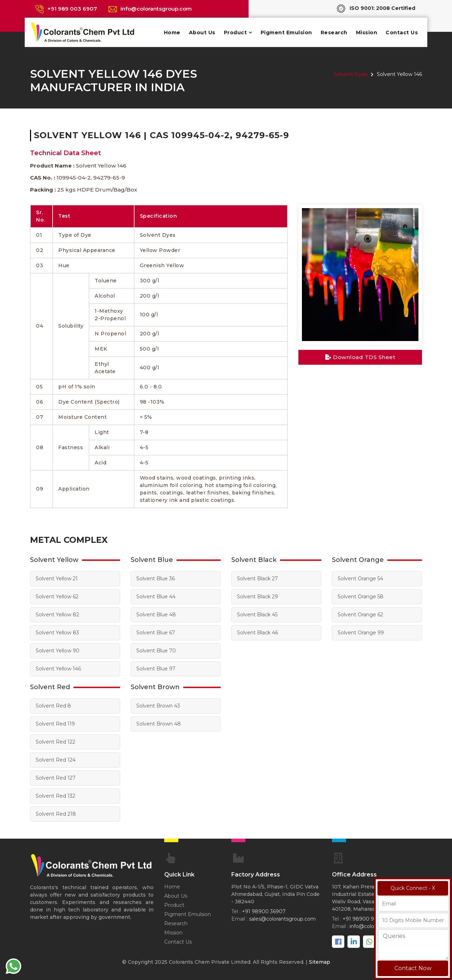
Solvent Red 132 (55, 796)
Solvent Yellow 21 (57, 579)
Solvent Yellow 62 (57, 597)
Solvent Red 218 (56, 814)
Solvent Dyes (351, 74)
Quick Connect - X (413, 888)
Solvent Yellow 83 (57, 633)
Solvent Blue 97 (156, 669)
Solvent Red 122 (55, 742)
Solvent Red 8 (53, 706)
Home (172, 33)
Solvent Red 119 (55, 724)
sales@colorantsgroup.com (282, 919)
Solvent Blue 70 (156, 651)
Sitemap (320, 962)
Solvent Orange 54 (360, 579)
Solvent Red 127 (56, 778)
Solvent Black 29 (257, 597)
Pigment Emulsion (286, 33)
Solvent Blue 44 (156, 597)
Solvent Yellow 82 (57, 615)
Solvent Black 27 (257, 579)
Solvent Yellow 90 (58, 651)
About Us (202, 33)
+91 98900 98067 (365, 919)
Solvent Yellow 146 (58, 669)
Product (236, 33)
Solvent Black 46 (257, 633)
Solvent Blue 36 (156, 579)
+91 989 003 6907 (72, 9)
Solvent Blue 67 (156, 633)
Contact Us (402, 33)
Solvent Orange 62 (360, 615)
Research (334, 33)
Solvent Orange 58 (361, 597)
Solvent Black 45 (257, 615)
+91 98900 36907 (264, 911)
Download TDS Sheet (360, 357)
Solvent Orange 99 (361, 633)
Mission (367, 33)
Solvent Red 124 (56, 760)
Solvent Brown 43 (158, 706)
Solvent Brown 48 (159, 724)
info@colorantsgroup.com (156, 9)
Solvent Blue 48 (156, 615)
